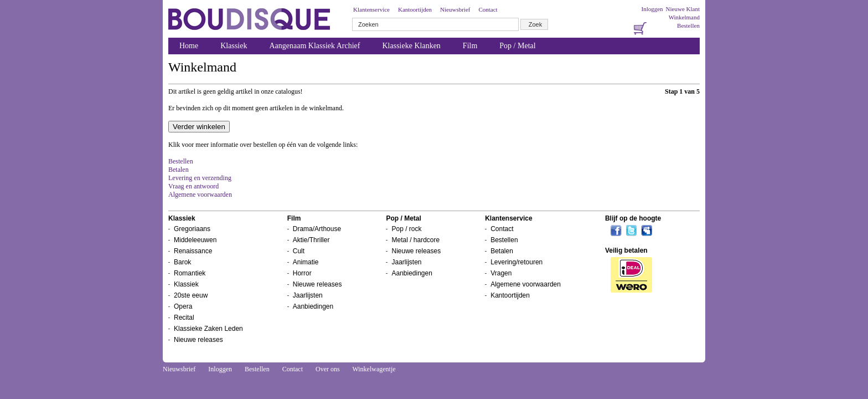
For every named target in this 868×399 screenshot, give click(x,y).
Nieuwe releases (198, 340)
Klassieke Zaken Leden (208, 329)
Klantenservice (371, 9)
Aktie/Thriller (311, 240)
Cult (299, 251)
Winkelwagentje (374, 369)
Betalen (179, 170)
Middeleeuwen (195, 240)
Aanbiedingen (313, 306)
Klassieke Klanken (412, 46)
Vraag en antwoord (193, 186)
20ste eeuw (191, 295)
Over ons (328, 369)
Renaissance (193, 251)
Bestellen (688, 25)
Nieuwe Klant (683, 9)
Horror (302, 273)
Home (189, 46)
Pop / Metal (517, 46)
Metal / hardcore (415, 240)
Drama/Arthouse (317, 229)
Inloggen (652, 9)
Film (470, 46)
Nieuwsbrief (455, 9)
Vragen (501, 273)
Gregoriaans (192, 229)
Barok (182, 262)
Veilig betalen (626, 250)
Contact (488, 9)
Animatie (306, 262)
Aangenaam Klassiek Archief (314, 46)
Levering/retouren (516, 262)
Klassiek (234, 46)
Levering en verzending (200, 178)
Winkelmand (684, 17)
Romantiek (190, 273)
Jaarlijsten (308, 295)
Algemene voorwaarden (200, 195)
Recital (184, 318)
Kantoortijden (415, 9)
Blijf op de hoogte (633, 218)
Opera (183, 306)
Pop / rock (406, 229)
